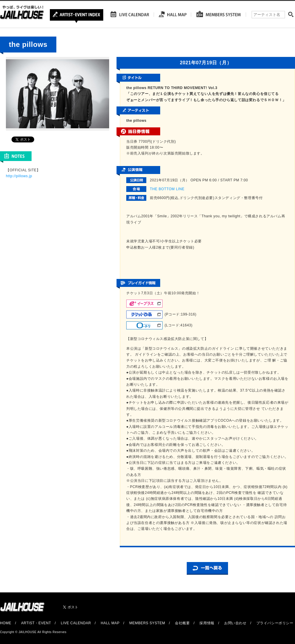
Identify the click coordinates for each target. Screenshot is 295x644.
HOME (6, 623)
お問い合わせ (235, 623)
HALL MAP (110, 623)
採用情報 (207, 623)
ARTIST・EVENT (36, 623)
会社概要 (182, 623)
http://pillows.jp (19, 176)
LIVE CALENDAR (76, 623)
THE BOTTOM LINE (167, 189)
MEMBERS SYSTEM (147, 623)
